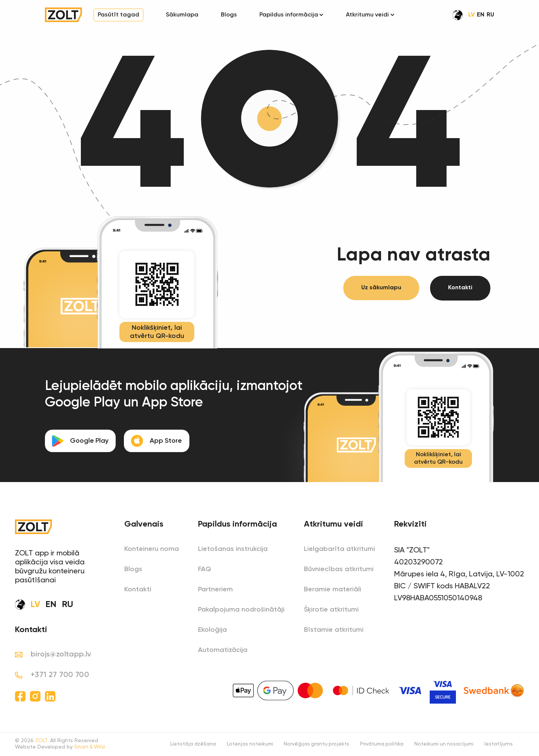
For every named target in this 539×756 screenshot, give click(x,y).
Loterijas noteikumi (243, 745)
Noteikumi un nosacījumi (442, 745)
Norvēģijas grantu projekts (312, 745)
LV (471, 15)
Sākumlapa (182, 15)
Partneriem (215, 589)
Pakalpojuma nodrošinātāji (241, 610)
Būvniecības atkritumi (339, 569)
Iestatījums (499, 745)
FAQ (205, 569)
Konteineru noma (152, 549)
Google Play (81, 441)
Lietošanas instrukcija (233, 549)
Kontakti (460, 289)
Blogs (229, 15)
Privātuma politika (378, 745)
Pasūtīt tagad (118, 15)
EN (481, 15)
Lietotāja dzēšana (185, 745)
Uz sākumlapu (381, 289)
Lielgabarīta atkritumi (339, 549)
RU (490, 15)
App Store (159, 441)
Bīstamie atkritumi (334, 630)
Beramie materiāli (333, 589)
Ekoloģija (212, 630)
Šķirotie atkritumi (331, 610)
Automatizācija (223, 650)
